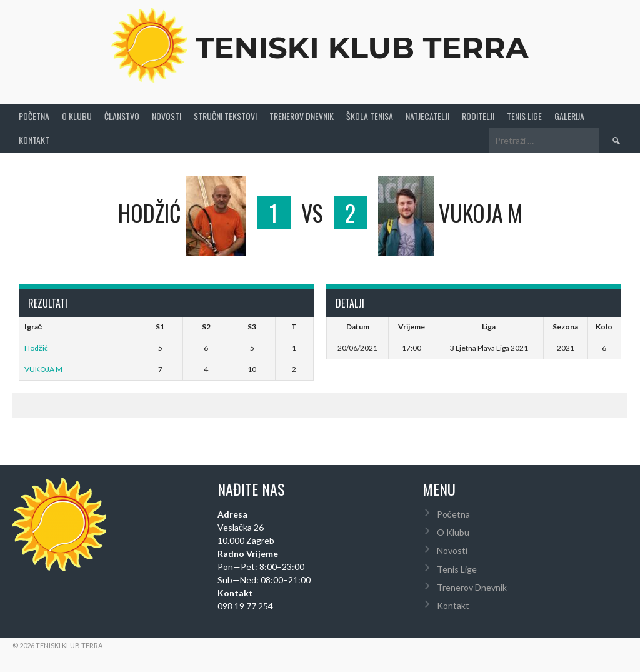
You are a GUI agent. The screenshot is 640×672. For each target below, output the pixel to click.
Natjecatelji (427, 116)
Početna (34, 116)
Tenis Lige (524, 116)
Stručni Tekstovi (225, 116)
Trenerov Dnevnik (302, 116)
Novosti (167, 116)
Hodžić (36, 348)
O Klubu (77, 116)
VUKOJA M (43, 369)
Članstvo (122, 116)
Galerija (569, 116)
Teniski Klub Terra (362, 48)
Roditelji (478, 116)
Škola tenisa (370, 116)
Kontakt (34, 140)
